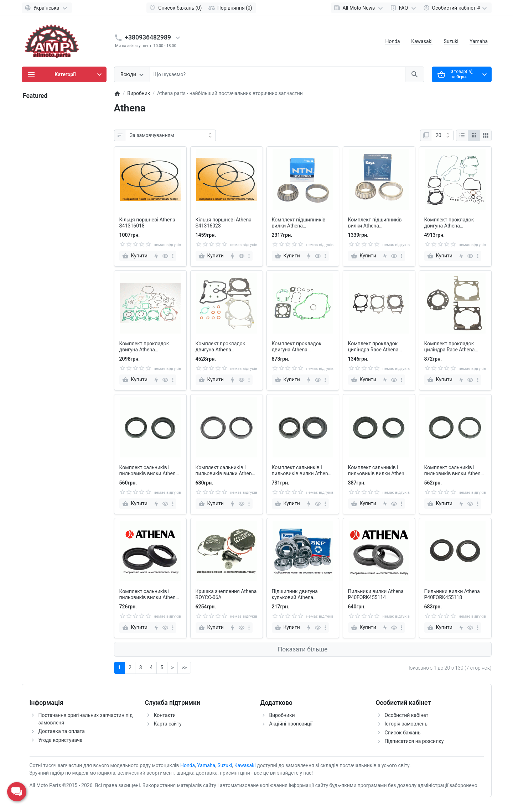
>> (184, 667)
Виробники (282, 715)
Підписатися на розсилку (414, 741)
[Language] (47, 8)
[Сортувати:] (171, 136)
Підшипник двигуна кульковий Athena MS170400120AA (295, 594)
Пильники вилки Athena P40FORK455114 (376, 594)
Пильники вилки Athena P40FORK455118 (452, 594)
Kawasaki (422, 41)
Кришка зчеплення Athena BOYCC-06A (226, 594)
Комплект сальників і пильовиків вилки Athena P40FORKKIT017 (149, 594)
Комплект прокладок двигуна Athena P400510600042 (221, 347)
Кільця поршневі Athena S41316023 (224, 223)
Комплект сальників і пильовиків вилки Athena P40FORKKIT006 (225, 471)
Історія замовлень (406, 724)
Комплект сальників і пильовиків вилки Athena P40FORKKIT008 (301, 471)
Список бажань (403, 733)
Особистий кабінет (407, 715)
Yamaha (479, 41)
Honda (392, 41)
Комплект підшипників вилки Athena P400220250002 (375, 223)
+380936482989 (148, 37)
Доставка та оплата (62, 731)
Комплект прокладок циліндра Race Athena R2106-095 (373, 347)
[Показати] (443, 136)
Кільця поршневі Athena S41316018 (147, 223)
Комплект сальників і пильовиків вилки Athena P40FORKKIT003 (149, 471)
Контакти (165, 715)
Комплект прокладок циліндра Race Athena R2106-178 (450, 347)
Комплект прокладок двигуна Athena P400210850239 (449, 223)
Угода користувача (61, 740)
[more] (173, 256)
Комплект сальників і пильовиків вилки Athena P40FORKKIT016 (454, 471)
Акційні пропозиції (291, 724)
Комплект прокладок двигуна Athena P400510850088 (297, 347)
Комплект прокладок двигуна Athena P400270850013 (144, 347)
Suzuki (451, 41)
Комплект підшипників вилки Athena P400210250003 (299, 223)
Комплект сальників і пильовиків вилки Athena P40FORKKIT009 (378, 471)
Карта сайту (168, 724)
